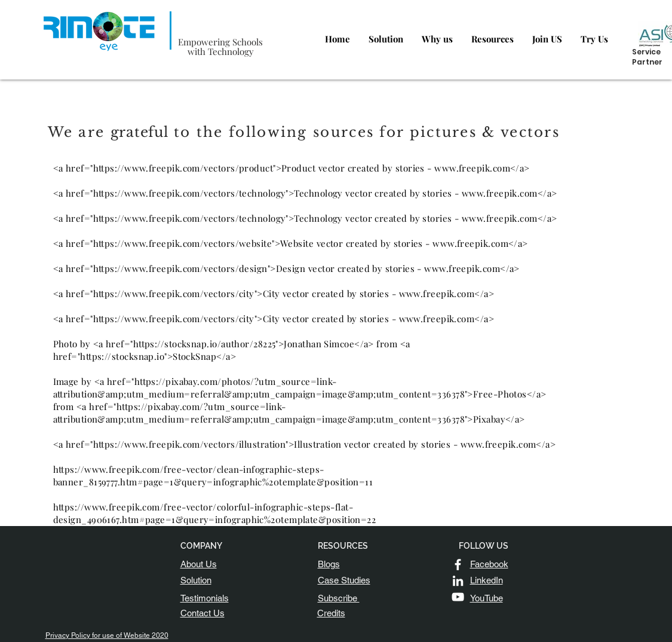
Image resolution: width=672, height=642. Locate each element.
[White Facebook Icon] (458, 565)
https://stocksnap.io (122, 356)
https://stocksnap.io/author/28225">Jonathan (227, 344)
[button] (339, 598)
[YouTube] (458, 597)
